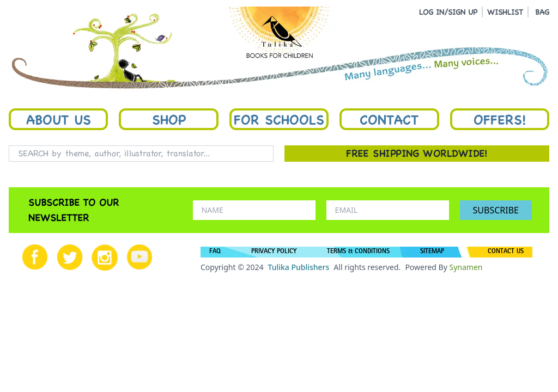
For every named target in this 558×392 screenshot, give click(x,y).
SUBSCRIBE (496, 210)
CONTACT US (506, 252)
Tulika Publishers (298, 267)
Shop (169, 119)
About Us (59, 119)
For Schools (279, 119)
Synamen (466, 267)
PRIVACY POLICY (274, 252)
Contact (389, 119)
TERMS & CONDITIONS (358, 252)
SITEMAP (432, 252)
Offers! (500, 119)
